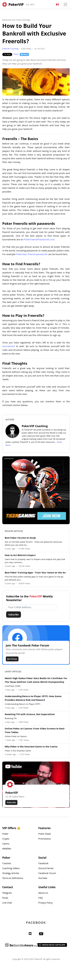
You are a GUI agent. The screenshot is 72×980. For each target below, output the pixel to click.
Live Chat (7, 903)
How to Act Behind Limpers (20, 556)
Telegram (7, 893)
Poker (5, 834)
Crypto (6, 839)
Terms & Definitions (13, 878)
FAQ (41, 898)
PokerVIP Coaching (10, 49)
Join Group (12, 659)
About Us (43, 893)
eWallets (7, 849)
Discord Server (46, 869)
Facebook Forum (47, 874)
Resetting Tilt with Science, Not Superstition (30, 715)
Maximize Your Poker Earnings (16, 20)
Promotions (45, 839)
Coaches (7, 864)
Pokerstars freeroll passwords (32, 255)
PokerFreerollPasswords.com (39, 240)
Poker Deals (45, 834)
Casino (6, 844)
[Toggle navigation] (65, 4)
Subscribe (14, 615)
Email (5, 898)
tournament (9, 347)
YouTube (43, 878)
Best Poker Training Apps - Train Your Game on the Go (35, 573)
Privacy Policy (46, 903)
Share (16, 54)
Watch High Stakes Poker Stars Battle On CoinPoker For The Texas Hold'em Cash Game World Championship (36, 680)
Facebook (43, 864)
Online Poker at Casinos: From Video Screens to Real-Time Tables (35, 731)
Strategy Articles (11, 874)
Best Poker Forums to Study (20, 538)
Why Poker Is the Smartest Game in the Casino (31, 747)
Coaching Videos (11, 869)
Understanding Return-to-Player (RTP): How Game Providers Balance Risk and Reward (33, 698)
